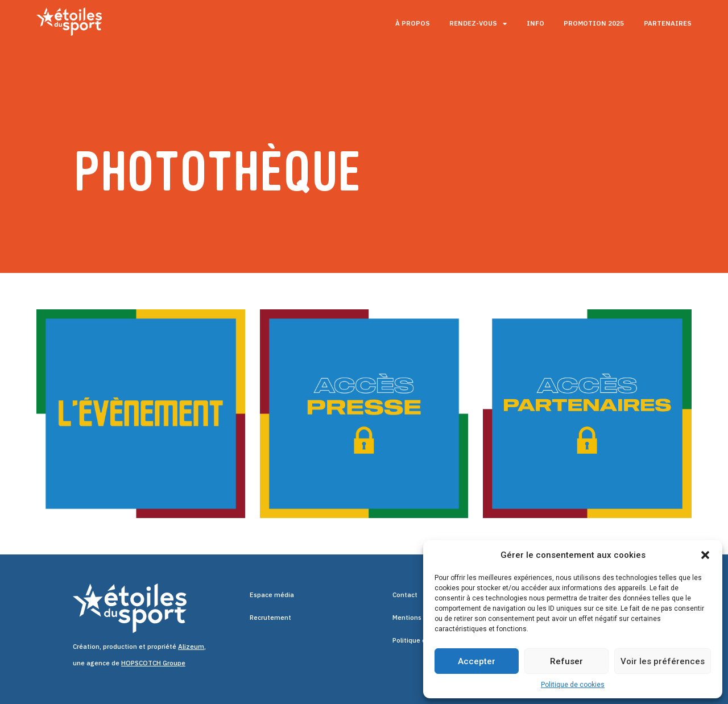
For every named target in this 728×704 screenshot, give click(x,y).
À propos (413, 23)
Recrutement (270, 617)
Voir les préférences (663, 661)
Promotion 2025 (594, 23)
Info (535, 23)
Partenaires (668, 23)
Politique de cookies (573, 685)
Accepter (477, 661)
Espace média (272, 595)
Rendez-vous (478, 24)
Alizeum (191, 646)
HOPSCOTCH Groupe (153, 663)
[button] (705, 555)
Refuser (566, 661)
